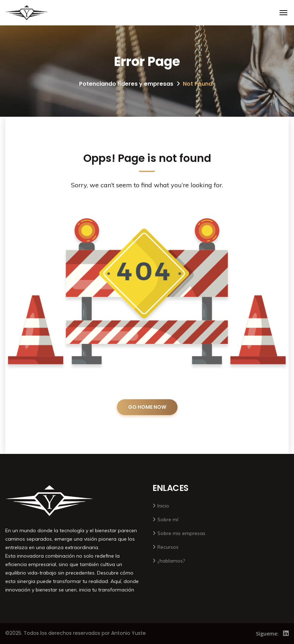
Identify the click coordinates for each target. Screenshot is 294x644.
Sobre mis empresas (181, 533)
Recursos (168, 547)
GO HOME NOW (147, 407)
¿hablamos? (171, 561)
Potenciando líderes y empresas (126, 84)
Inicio (163, 506)
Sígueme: (267, 634)
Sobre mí (168, 520)
